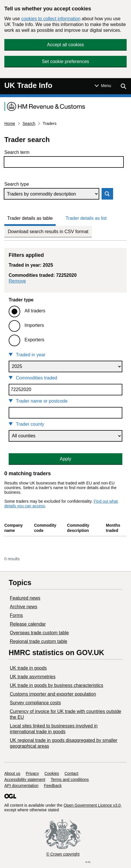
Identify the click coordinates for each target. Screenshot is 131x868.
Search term (17, 152)
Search (29, 124)
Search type (17, 184)
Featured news (25, 598)
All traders (35, 311)
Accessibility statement (25, 779)
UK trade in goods (28, 668)
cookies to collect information (51, 19)
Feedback (53, 786)
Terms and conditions (70, 779)
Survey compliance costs (35, 703)
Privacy (32, 773)
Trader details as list (86, 218)
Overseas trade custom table (39, 633)
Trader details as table (30, 218)
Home (10, 124)
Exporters (34, 340)
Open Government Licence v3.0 (92, 805)
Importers (34, 325)
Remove (17, 281)
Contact (71, 773)
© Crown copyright (63, 854)
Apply (65, 459)
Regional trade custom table (39, 641)
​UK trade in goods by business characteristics (57, 685)
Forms (16, 615)
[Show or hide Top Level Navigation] (103, 86)
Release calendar (28, 624)
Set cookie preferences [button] (65, 61)
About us (12, 773)
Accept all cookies (65, 45)
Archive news (24, 607)
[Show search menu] (123, 86)
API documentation (21, 786)
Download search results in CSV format (48, 232)
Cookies (52, 773)
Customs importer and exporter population (53, 694)
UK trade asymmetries (33, 677)
